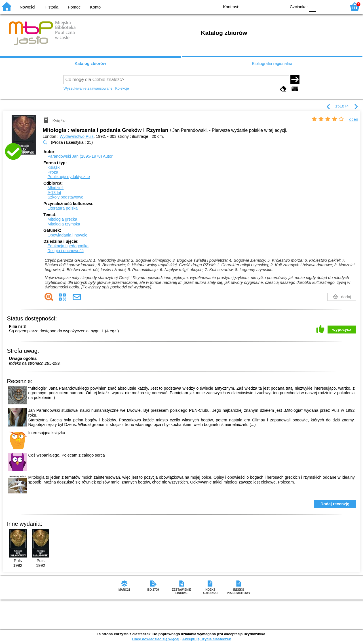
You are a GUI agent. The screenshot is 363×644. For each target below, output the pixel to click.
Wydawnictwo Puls (77, 136)
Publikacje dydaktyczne (69, 177)
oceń (354, 119)
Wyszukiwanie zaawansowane (88, 88)
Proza (53, 172)
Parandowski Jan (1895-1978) (80, 156)
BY (280, 6)
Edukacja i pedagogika (68, 246)
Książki (54, 167)
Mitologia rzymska (64, 224)
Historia (51, 7)
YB (269, 6)
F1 (322, 6)
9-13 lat (54, 193)
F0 (312, 6)
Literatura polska (62, 208)
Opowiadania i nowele (67, 235)
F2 (335, 6)
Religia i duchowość (65, 251)
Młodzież (55, 188)
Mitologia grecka (62, 219)
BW (257, 6)
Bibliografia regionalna (272, 64)
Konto (95, 7)
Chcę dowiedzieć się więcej (156, 639)
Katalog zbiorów (90, 64)
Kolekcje (122, 88)
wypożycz (342, 330)
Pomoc (74, 7)
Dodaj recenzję (335, 504)
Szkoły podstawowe (65, 197)
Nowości (28, 7)
